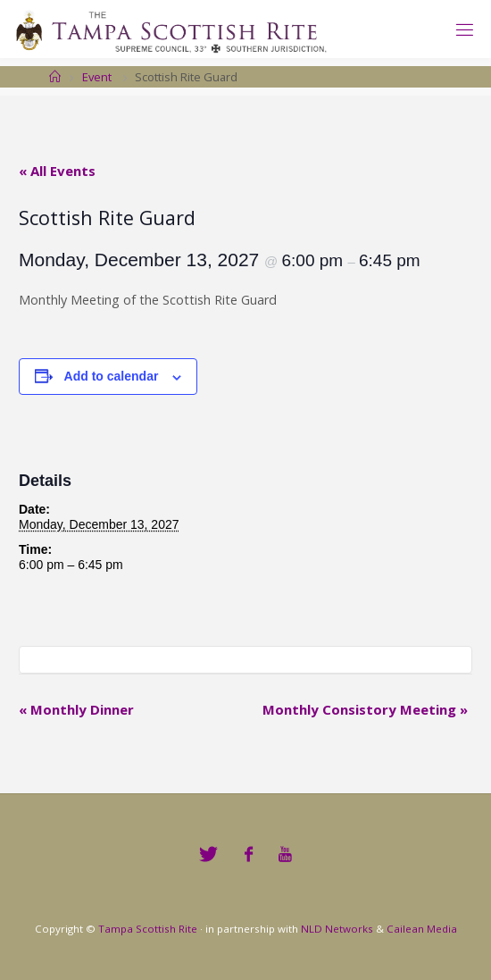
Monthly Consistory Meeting (365, 709)
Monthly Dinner (76, 709)
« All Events (57, 171)
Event (97, 77)
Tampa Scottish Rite (148, 929)
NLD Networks (337, 929)
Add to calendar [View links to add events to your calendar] (112, 376)
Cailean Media (422, 929)
